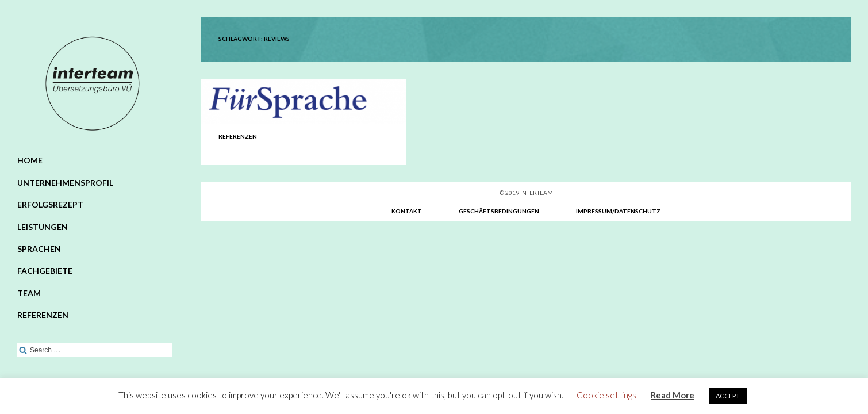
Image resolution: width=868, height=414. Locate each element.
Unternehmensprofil (65, 183)
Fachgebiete (45, 271)
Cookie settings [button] (606, 395)
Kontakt (407, 211)
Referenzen (43, 315)
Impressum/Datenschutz (618, 211)
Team (29, 293)
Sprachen (39, 249)
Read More (673, 395)
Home (30, 160)
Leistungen (43, 227)
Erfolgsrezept (50, 204)
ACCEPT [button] (728, 396)
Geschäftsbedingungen (499, 211)
